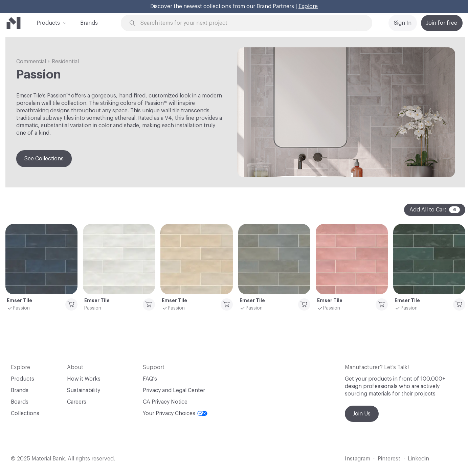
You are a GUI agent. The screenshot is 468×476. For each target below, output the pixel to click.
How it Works (84, 379)
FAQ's (150, 379)
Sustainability (84, 390)
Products (48, 22)
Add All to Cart (435, 210)
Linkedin (418, 459)
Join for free (442, 23)
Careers (77, 402)
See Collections (44, 159)
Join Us (362, 414)
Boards (20, 402)
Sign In (403, 23)
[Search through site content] (250, 23)
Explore (308, 6)
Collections (25, 413)
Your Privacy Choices (175, 413)
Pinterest (389, 459)
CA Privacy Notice (165, 402)
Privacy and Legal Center (174, 390)
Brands (89, 23)
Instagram (358, 459)
